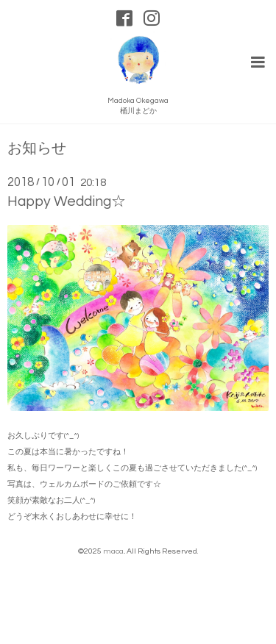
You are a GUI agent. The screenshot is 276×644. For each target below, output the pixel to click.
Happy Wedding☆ (67, 201)
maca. (114, 551)
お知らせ (37, 149)
